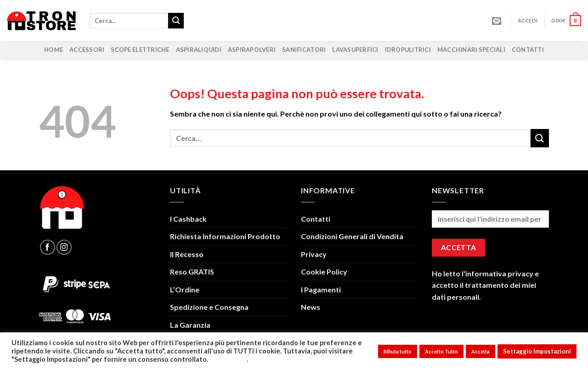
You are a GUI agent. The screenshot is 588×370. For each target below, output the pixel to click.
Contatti (528, 50)
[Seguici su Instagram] (64, 247)
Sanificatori (304, 50)
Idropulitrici (408, 50)
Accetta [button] (481, 351)
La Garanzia (190, 325)
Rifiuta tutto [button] (398, 351)
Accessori (87, 50)
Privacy (314, 254)
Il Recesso (187, 254)
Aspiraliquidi (199, 50)
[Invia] (176, 21)
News (311, 307)
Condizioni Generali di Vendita (352, 236)
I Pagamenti (321, 289)
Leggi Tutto (228, 359)
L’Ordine (185, 289)
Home (54, 50)
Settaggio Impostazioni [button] (537, 351)
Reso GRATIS (192, 272)
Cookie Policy (324, 272)
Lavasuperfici (355, 50)
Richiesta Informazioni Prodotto (225, 236)
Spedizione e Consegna (209, 307)
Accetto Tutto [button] (441, 351)
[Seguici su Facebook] (48, 247)
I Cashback (188, 219)
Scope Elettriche (140, 50)
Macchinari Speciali (471, 50)
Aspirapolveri (252, 50)
